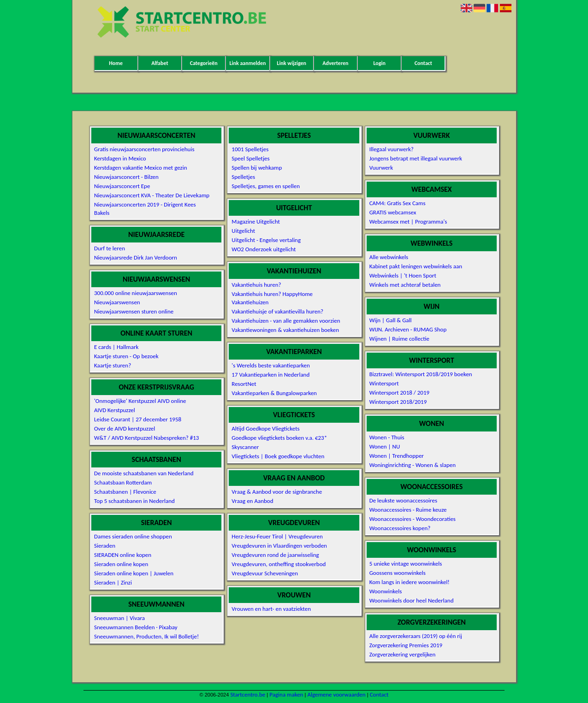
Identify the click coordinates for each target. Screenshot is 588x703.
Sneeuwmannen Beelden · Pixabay (136, 627)
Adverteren (335, 63)
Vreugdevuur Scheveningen (265, 573)
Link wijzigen (291, 63)
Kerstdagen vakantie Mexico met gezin (141, 168)
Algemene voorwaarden (336, 694)
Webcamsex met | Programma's (408, 222)
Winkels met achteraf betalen (405, 285)
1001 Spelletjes (250, 149)
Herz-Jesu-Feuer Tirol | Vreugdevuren (277, 536)
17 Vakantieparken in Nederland (270, 375)
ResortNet (244, 384)
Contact (423, 63)
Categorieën (204, 63)
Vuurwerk (381, 168)
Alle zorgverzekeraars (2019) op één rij (416, 636)
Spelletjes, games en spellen (266, 186)
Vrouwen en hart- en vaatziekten (271, 609)
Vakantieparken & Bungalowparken (274, 393)
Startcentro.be (248, 694)
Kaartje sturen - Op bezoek (126, 356)
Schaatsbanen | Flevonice (125, 492)
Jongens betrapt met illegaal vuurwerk (416, 158)
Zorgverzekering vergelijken (403, 654)
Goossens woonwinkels (398, 573)
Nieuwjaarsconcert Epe (122, 186)
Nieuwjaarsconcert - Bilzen (126, 177)
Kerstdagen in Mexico (120, 158)
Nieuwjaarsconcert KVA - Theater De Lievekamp (152, 195)
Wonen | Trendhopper (397, 456)
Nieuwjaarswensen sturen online (134, 311)
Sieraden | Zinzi (113, 582)
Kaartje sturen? (113, 365)
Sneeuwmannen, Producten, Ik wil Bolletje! (146, 636)
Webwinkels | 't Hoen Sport (403, 275)
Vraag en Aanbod (252, 501)
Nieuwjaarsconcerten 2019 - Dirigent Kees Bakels (145, 209)
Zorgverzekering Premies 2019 (406, 645)
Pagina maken (286, 694)
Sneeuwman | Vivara (119, 618)
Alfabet (160, 63)
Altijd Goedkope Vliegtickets (265, 428)
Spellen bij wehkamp (257, 168)
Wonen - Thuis (387, 437)
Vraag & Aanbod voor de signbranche (277, 492)
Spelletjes (243, 177)
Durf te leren (110, 248)
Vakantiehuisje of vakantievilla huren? (277, 311)
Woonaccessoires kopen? (400, 528)
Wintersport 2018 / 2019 (399, 393)
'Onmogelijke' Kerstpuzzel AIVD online (140, 401)
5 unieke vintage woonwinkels (406, 564)
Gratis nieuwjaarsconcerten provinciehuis (144, 149)
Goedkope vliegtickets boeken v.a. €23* (279, 438)
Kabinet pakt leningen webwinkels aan (416, 266)
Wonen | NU (385, 446)
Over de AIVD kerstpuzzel (125, 428)
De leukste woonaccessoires (403, 500)
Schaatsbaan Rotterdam (123, 482)
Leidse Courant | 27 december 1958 (138, 419)
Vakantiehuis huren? (256, 285)
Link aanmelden (247, 63)
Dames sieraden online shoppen (133, 536)
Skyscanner (245, 447)
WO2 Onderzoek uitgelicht (264, 249)
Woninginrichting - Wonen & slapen (413, 465)
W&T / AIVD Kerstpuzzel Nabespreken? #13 (146, 438)
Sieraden (105, 546)
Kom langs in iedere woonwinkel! (410, 582)
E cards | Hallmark (116, 347)
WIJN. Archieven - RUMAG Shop (408, 329)
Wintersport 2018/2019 (398, 402)
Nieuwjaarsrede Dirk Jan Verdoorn (136, 257)
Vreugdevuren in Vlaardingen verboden (279, 546)
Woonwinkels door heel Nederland (412, 600)
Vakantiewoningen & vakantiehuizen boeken (285, 330)
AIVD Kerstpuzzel (115, 410)
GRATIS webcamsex (393, 212)
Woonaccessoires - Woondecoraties (413, 519)
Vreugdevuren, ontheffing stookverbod (279, 564)
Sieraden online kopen (121, 564)
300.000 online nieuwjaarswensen (136, 293)
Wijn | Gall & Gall (391, 320)
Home (116, 63)
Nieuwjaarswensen (117, 302)
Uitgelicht (243, 231)
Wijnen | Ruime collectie (399, 339)
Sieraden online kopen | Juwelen (134, 573)
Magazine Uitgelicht (256, 222)
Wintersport (384, 383)
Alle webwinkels (389, 257)
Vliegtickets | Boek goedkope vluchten (278, 456)
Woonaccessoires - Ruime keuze (408, 510)
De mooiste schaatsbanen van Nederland (144, 473)
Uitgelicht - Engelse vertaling (266, 240)
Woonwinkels (386, 591)
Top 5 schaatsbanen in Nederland (134, 501)
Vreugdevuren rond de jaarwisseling (275, 555)
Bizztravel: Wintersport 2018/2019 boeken (421, 374)
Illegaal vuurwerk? (392, 149)
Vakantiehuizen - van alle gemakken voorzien (286, 321)
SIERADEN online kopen (123, 555)
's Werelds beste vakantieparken (271, 365)
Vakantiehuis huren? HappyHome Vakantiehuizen (272, 298)
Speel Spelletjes (250, 158)
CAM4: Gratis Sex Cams (398, 203)
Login (379, 63)
